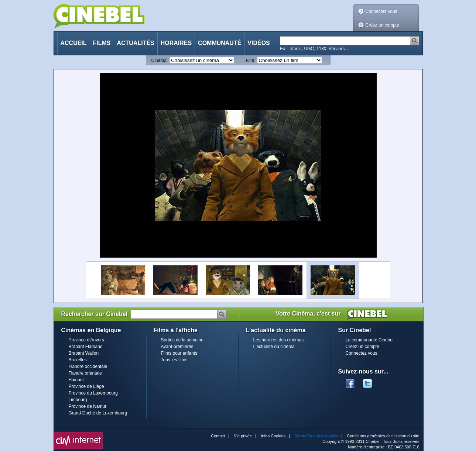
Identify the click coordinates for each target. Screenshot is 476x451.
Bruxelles (78, 360)
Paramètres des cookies (316, 436)
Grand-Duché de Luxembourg (98, 413)
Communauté (220, 43)
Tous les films (174, 360)
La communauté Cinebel (370, 340)
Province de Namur (88, 406)
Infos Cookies (273, 436)
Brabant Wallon (84, 353)
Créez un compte (382, 25)
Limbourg (78, 400)
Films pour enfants (179, 353)
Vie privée (243, 436)
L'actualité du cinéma (274, 347)
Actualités (136, 43)
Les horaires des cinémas (279, 340)
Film (250, 61)
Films (102, 43)
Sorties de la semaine (182, 340)
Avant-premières (177, 347)
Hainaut (76, 380)
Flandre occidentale (88, 366)
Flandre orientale (85, 373)
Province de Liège (86, 386)
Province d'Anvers (86, 340)
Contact (218, 436)
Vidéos (258, 43)
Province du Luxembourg (93, 393)
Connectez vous (381, 11)
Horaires (176, 43)
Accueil (74, 43)
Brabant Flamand (86, 347)
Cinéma (159, 61)
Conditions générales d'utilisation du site (383, 436)
